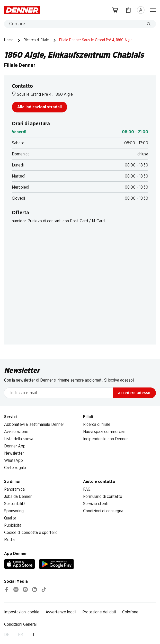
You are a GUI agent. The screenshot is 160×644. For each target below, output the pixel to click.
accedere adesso (134, 393)
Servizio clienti (96, 504)
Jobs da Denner (18, 497)
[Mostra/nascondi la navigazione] (153, 10)
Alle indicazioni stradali (39, 107)
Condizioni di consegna (103, 511)
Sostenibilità (15, 504)
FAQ (87, 489)
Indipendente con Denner (105, 439)
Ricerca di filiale (36, 40)
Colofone (130, 612)
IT (33, 635)
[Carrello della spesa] (115, 10)
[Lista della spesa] (128, 10)
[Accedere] (141, 10)
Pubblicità (13, 525)
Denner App (15, 446)
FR (20, 635)
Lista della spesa (19, 439)
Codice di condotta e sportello (31, 533)
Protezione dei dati (99, 612)
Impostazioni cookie (22, 612)
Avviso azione (16, 432)
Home (9, 40)
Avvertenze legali (61, 612)
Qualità (10, 518)
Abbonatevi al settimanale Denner (34, 425)
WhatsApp (14, 461)
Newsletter (14, 453)
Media (9, 540)
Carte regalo (15, 468)
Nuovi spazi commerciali (104, 432)
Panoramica (14, 489)
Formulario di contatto (103, 497)
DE (7, 635)
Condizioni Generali (21, 624)
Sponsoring (14, 511)
